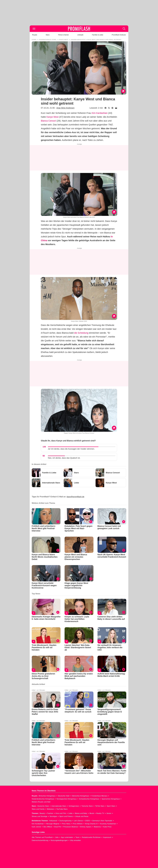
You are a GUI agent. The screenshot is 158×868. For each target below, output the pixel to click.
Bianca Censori (48, 121)
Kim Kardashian (100, 113)
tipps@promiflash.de (75, 497)
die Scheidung (81, 333)
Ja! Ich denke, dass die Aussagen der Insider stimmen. (71, 449)
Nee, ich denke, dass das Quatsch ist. (64, 458)
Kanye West (52, 117)
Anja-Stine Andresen (65, 108)
